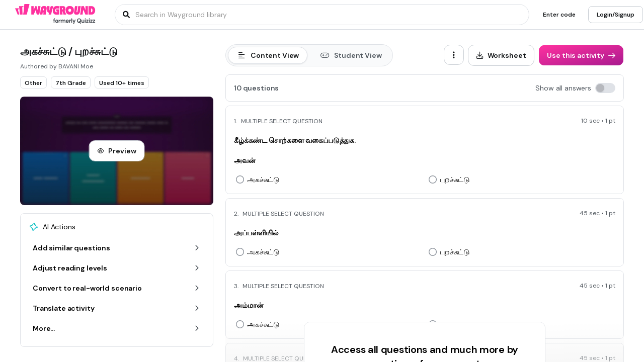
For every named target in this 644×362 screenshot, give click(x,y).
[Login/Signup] (616, 15)
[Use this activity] (581, 55)
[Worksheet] (501, 55)
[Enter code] (559, 15)
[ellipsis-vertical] (454, 55)
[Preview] (116, 151)
